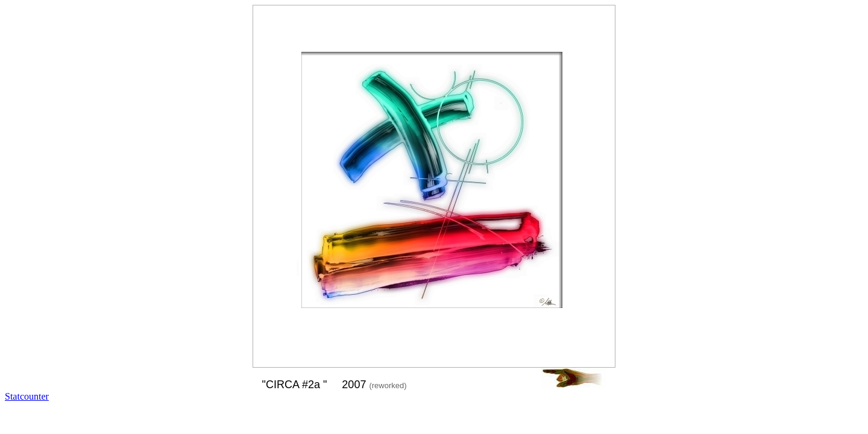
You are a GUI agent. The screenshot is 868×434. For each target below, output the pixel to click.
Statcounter (27, 396)
